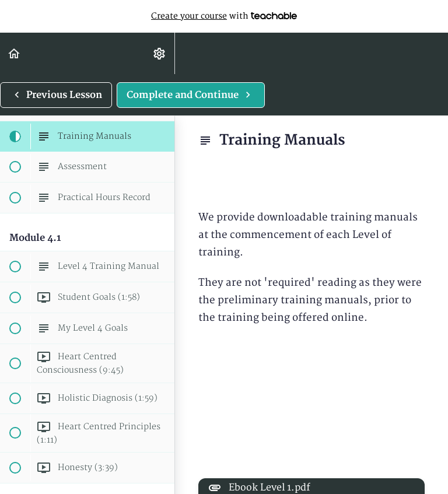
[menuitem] (160, 53)
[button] (15, 53)
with (224, 16)
